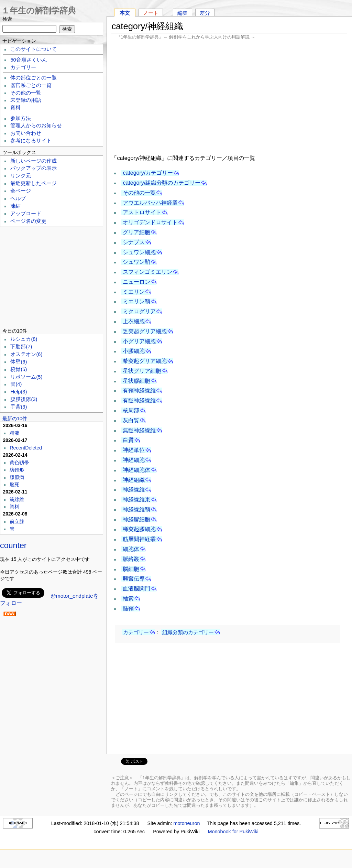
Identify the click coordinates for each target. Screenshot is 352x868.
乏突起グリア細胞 (145, 331)
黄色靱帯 (19, 463)
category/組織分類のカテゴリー (162, 183)
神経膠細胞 (136, 519)
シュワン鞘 (136, 262)
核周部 (131, 410)
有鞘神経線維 (139, 390)
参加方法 (21, 118)
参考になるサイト (31, 141)
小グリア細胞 (139, 341)
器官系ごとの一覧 (31, 85)
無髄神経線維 (139, 430)
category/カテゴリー (148, 173)
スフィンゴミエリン (147, 272)
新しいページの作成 (34, 161)
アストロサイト (142, 212)
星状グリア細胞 (142, 371)
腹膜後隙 (24, 399)
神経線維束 (136, 500)
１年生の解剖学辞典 (39, 10)
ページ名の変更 (28, 221)
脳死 (14, 485)
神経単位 (134, 450)
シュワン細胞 (139, 252)
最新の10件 (15, 419)
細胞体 (131, 549)
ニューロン (136, 282)
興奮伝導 (134, 579)
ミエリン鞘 (136, 301)
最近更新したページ (34, 183)
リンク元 (21, 176)
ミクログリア (139, 311)
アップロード (26, 214)
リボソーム (26, 377)
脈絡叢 (131, 559)
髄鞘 (128, 609)
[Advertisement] (229, 96)
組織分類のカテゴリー (188, 632)
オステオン (26, 354)
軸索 (128, 599)
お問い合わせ (26, 133)
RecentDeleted (26, 448)
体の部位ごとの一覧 (34, 78)
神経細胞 (134, 460)
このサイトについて (34, 49)
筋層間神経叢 (139, 539)
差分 (205, 13)
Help (19, 392)
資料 (15, 108)
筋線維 (17, 499)
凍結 (15, 206)
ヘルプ (18, 198)
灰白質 (131, 420)
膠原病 (17, 477)
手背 (19, 407)
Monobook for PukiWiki (233, 832)
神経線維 (134, 490)
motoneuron (187, 823)
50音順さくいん (29, 60)
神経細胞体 (136, 470)
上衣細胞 (134, 321)
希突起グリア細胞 (145, 361)
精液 (14, 433)
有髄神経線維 (139, 400)
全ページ (21, 191)
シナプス (134, 242)
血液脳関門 (136, 589)
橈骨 (19, 369)
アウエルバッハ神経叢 (150, 203)
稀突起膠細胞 (139, 529)
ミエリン (134, 292)
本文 (125, 13)
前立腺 (17, 521)
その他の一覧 (139, 193)
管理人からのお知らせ (36, 126)
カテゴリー (136, 632)
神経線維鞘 (136, 509)
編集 (183, 13)
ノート (151, 13)
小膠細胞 (134, 351)
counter (13, 545)
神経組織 (134, 480)
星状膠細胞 (136, 381)
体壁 (19, 362)
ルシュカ (24, 339)
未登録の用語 (26, 100)
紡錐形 (17, 470)
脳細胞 (131, 569)
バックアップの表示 (34, 168)
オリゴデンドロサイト (150, 222)
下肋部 (21, 347)
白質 (128, 440)
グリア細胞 (136, 232)
